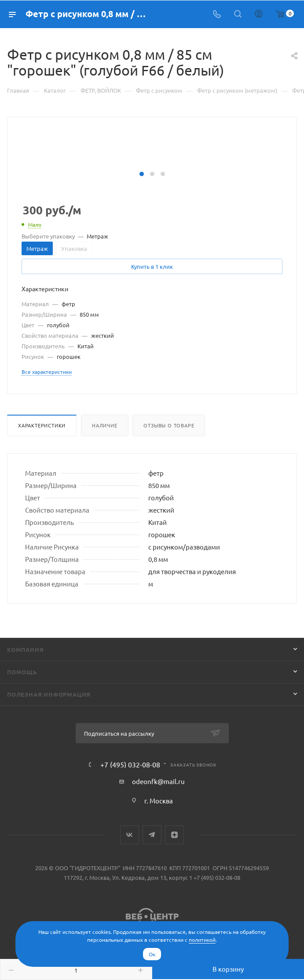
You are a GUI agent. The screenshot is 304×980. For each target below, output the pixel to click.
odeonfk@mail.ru (158, 781)
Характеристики (42, 425)
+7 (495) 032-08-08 (130, 764)
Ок (152, 954)
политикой (202, 940)
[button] (142, 174)
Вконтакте (130, 835)
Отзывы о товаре (169, 425)
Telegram (152, 835)
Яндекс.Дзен (174, 835)
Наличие (105, 425)
